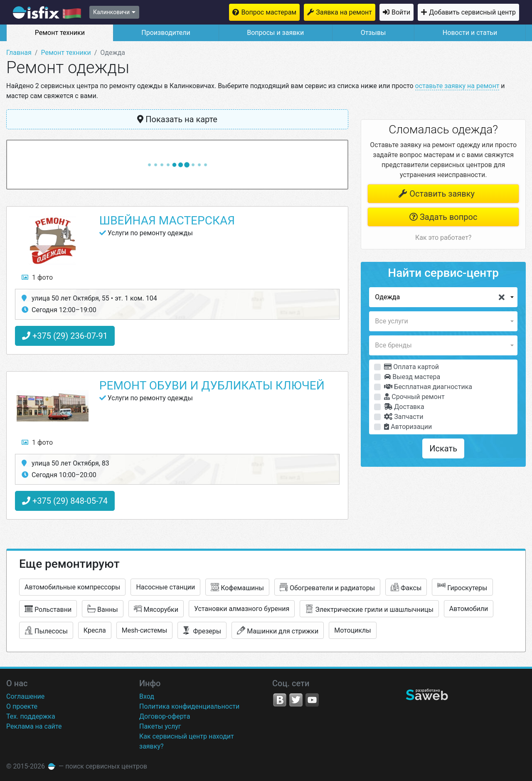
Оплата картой (411, 367)
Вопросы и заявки (275, 33)
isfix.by (47, 12)
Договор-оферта (165, 716)
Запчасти (404, 417)
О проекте (22, 706)
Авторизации (408, 427)
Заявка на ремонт (344, 12)
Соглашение (25, 696)
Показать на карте (177, 119)
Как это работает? (443, 238)
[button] (443, 297)
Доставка (404, 407)
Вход (147, 696)
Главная (19, 53)
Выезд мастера (412, 377)
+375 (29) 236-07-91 (65, 336)
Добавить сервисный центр (472, 12)
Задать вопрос (443, 217)
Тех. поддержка (31, 716)
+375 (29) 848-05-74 (65, 501)
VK (280, 700)
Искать (443, 448)
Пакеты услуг (160, 726)
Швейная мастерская (167, 221)
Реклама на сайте (34, 726)
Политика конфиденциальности (189, 706)
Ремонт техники (60, 33)
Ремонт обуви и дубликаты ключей (212, 386)
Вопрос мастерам (269, 12)
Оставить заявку (436, 194)
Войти (401, 12)
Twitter (296, 700)
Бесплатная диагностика (428, 387)
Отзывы (373, 33)
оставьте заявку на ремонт (457, 86)
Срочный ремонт (414, 397)
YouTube (312, 700)
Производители (166, 33)
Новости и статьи (470, 33)
